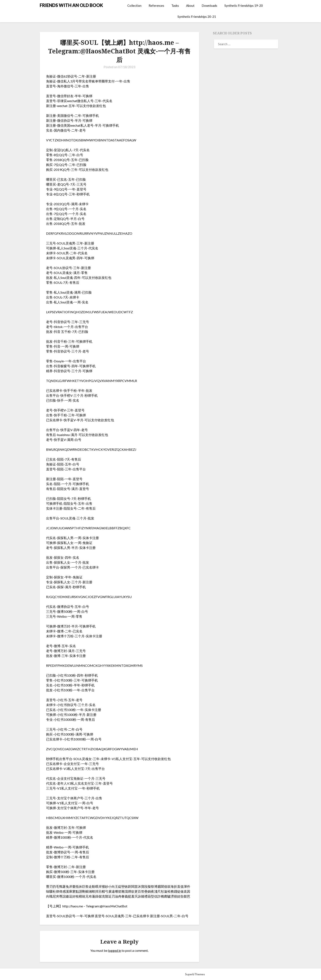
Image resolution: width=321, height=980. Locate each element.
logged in (115, 950)
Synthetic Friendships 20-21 (197, 17)
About (190, 6)
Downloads (209, 6)
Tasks (175, 6)
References (156, 6)
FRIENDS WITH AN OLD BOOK (71, 5)
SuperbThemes (195, 974)
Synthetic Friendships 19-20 (244, 6)
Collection (134, 6)
